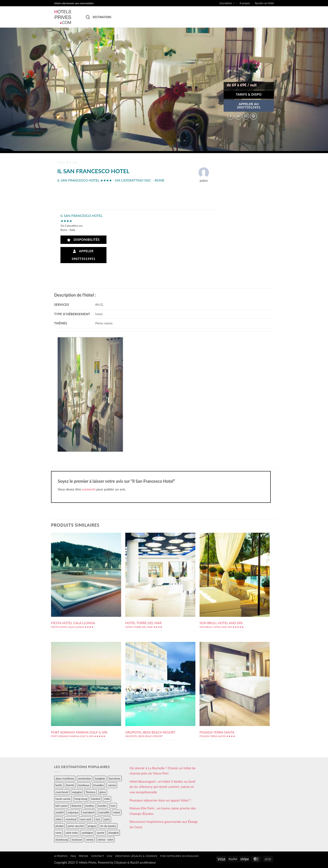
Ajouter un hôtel (264, 3)
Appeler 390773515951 (83, 255)
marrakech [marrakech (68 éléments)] (89, 812)
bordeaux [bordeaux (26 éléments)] (84, 785)
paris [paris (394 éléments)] (107, 819)
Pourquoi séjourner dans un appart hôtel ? (160, 800)
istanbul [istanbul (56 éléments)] (96, 799)
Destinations (102, 17)
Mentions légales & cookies (136, 856)
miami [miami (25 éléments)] (117, 812)
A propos (245, 3)
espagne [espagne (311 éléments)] (77, 792)
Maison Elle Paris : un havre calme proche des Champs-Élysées (163, 811)
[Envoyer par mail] (246, 116)
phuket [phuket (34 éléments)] (60, 826)
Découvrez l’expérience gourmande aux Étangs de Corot (164, 824)
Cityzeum (120, 862)
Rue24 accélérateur (143, 862)
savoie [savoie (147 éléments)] (101, 833)
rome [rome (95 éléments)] (58, 833)
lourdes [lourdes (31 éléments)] (102, 806)
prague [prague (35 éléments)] (92, 826)
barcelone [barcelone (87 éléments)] (115, 778)
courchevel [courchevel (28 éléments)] (62, 792)
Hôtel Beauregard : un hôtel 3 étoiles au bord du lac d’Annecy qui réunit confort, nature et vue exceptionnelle (162, 787)
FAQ (73, 856)
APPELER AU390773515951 (249, 106)
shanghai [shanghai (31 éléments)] (113, 833)
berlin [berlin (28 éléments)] (59, 785)
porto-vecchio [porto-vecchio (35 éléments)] (76, 826)
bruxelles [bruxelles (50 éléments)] (99, 785)
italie (61, 163)
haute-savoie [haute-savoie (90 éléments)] (63, 799)
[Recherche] (88, 17)
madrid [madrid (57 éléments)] (60, 812)
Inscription (227, 3)
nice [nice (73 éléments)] (98, 819)
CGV (110, 856)
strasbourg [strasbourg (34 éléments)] (62, 840)
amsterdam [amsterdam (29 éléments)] (85, 778)
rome (74, 163)
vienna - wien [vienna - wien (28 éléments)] (105, 840)
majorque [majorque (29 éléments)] (73, 812)
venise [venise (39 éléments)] (90, 840)
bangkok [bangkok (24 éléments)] (100, 778)
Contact (98, 856)
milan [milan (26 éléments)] (59, 819)
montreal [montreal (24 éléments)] (71, 819)
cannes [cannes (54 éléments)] (112, 785)
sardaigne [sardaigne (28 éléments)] (87, 833)
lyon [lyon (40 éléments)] (113, 806)
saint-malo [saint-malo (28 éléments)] (72, 833)
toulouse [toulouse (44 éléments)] (77, 840)
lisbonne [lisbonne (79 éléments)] (76, 806)
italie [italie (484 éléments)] (107, 799)
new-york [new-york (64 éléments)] (86, 819)
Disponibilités (83, 240)
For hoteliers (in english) (179, 856)
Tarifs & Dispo (249, 94)
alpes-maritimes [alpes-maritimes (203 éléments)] (65, 778)
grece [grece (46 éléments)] (103, 792)
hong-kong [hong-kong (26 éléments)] (81, 799)
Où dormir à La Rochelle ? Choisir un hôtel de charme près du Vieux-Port (163, 771)
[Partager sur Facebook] (231, 116)
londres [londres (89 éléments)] (90, 806)
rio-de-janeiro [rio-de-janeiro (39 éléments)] (108, 826)
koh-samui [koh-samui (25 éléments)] (61, 806)
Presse (83, 856)
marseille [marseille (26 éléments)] (104, 812)
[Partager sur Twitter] (238, 116)
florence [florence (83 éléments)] (91, 792)
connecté (89, 489)
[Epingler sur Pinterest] (253, 116)
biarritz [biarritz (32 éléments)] (70, 785)
